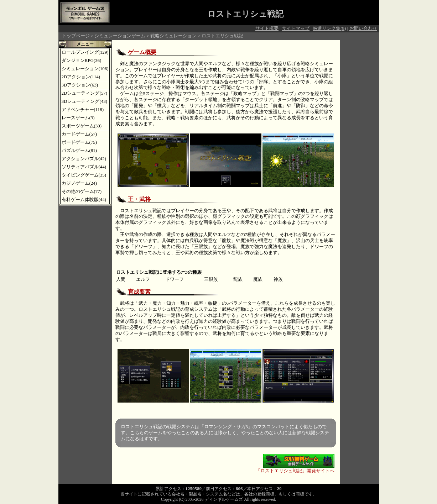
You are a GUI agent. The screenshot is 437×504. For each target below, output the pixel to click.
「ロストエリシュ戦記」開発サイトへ (295, 469)
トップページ (76, 36)
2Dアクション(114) (81, 77)
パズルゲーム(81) (79, 150)
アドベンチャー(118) (83, 109)
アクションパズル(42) (84, 159)
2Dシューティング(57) (85, 93)
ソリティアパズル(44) (84, 167)
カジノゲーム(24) (79, 183)
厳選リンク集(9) (329, 28)
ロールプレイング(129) (85, 52)
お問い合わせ (363, 28)
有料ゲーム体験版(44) (84, 199)
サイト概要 (267, 28)
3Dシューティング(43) (85, 101)
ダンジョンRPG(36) (82, 60)
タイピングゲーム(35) (84, 175)
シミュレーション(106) (85, 69)
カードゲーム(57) (79, 134)
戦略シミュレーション (173, 36)
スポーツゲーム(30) (82, 126)
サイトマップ (296, 28)
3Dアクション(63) (80, 85)
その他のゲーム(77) (82, 191)
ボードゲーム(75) (79, 142)
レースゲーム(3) (78, 118)
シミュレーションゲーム (120, 36)
